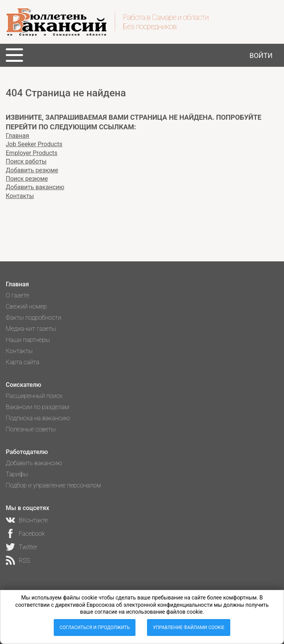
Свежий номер (26, 306)
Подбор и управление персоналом (53, 485)
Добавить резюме (32, 170)
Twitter (28, 547)
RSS (24, 561)
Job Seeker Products (34, 144)
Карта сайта (23, 362)
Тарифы (17, 474)
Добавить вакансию (35, 187)
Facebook (32, 534)
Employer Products (32, 153)
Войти (261, 55)
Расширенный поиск (34, 396)
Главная (17, 136)
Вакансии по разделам (37, 407)
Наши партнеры (28, 340)
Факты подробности (34, 318)
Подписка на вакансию (38, 418)
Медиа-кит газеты (31, 329)
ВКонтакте (33, 520)
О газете (17, 295)
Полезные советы (31, 429)
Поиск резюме (27, 179)
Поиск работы (26, 161)
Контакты (20, 196)
